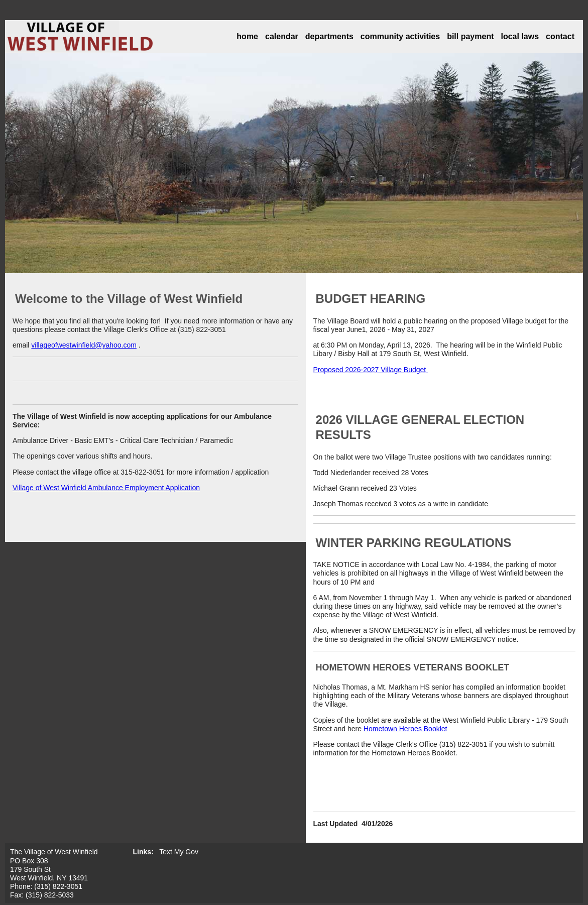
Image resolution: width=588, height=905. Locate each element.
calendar (282, 37)
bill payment (470, 37)
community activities (400, 37)
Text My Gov (179, 852)
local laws (520, 37)
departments (329, 37)
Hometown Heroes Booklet (405, 729)
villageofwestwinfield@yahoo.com (84, 345)
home (247, 37)
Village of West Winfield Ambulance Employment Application (106, 488)
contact (560, 37)
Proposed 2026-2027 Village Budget (371, 370)
